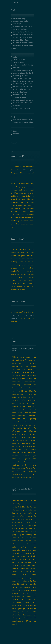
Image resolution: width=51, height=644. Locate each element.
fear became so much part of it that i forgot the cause (23, 78)
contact (16, 134)
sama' (15, 48)
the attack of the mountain (23, 43)
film (14, 117)
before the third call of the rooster (23, 35)
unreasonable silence (21, 40)
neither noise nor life (22, 89)
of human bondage (19, 97)
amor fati (17, 68)
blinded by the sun (20, 76)
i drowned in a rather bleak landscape (23, 27)
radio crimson (18, 62)
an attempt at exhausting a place (23, 45)
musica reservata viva (21, 108)
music (15, 57)
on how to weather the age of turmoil (23, 65)
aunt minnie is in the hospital (23, 32)
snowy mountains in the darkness (23, 73)
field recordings (19, 19)
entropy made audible (21, 21)
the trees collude (20, 29)
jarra (16, 2)
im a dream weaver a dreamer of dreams (23, 81)
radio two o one (19, 60)
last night (17, 24)
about (15, 131)
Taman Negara (28, 170)
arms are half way (20, 92)
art (14, 10)
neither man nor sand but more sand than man (23, 87)
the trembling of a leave (23, 84)
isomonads (17, 106)
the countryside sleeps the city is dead (23, 100)
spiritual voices (19, 95)
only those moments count (23, 70)
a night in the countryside (23, 37)
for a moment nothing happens (23, 103)
